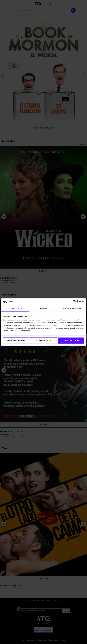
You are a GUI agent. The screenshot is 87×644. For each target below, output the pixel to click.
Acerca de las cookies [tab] (72, 308)
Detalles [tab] (43, 308)
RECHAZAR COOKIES (16, 341)
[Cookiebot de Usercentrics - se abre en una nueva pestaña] (74, 302)
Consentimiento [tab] (15, 308)
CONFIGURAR (44, 341)
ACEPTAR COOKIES (71, 341)
